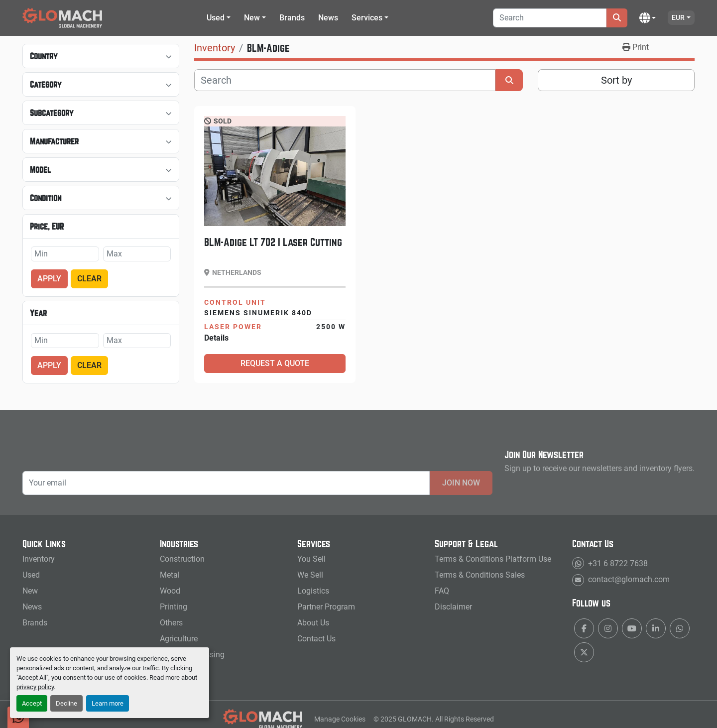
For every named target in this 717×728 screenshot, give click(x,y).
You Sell (311, 559)
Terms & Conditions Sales (480, 575)
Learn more (108, 703)
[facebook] (584, 628)
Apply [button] (49, 279)
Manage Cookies (340, 719)
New (252, 18)
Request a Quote (275, 363)
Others (171, 623)
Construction (182, 559)
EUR (678, 17)
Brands (292, 18)
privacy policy (35, 687)
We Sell (310, 575)
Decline (66, 703)
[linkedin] (656, 628)
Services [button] (367, 18)
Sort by (616, 80)
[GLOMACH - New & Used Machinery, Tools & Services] (263, 719)
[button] (219, 18)
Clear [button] (89, 279)
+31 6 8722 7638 (617, 563)
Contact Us (316, 639)
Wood (170, 591)
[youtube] (632, 628)
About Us (313, 623)
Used (216, 18)
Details (216, 338)
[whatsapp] (680, 628)
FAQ (442, 591)
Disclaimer (453, 607)
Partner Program (326, 607)
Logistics (313, 591)
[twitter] (584, 652)
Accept (32, 703)
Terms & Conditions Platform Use (493, 559)
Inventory (39, 559)
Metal (170, 575)
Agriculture (179, 639)
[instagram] (608, 628)
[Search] (550, 18)
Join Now (461, 483)
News (328, 18)
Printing (174, 607)
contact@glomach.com (628, 579)
